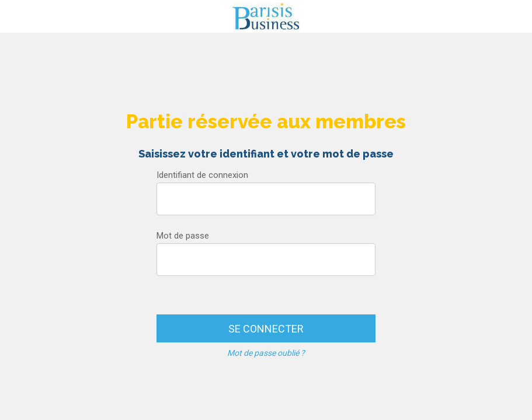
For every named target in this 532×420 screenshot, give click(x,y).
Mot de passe (183, 236)
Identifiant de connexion (202, 175)
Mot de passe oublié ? (266, 353)
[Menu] (16, 16)
